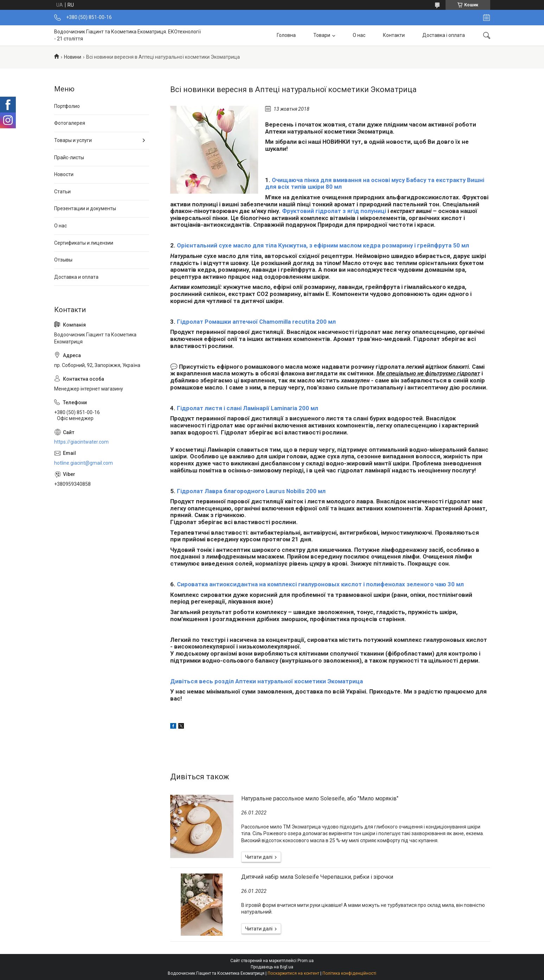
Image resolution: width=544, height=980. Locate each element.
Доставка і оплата (444, 35)
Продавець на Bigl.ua (272, 967)
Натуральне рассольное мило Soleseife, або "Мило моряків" (320, 798)
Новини (73, 57)
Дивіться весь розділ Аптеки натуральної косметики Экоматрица (267, 681)
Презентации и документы (85, 208)
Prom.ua (306, 961)
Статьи (62, 192)
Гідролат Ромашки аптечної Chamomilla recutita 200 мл (256, 322)
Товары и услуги (73, 140)
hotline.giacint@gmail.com (84, 463)
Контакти (394, 35)
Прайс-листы (69, 157)
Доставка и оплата (76, 277)
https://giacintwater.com (81, 442)
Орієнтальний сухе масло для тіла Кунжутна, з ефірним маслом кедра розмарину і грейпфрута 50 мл (323, 245)
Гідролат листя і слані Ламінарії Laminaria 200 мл (248, 408)
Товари (322, 35)
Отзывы (63, 260)
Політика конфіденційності (349, 973)
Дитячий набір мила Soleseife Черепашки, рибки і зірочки (317, 877)
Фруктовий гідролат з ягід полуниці (334, 211)
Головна (286, 35)
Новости (64, 174)
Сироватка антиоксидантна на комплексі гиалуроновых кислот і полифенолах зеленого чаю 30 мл (320, 584)
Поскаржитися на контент (293, 973)
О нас (359, 35)
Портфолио (67, 106)
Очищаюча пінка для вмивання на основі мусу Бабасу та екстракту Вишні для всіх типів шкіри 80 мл (375, 183)
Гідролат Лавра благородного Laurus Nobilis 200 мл (251, 491)
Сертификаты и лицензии (84, 243)
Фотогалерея (70, 123)
